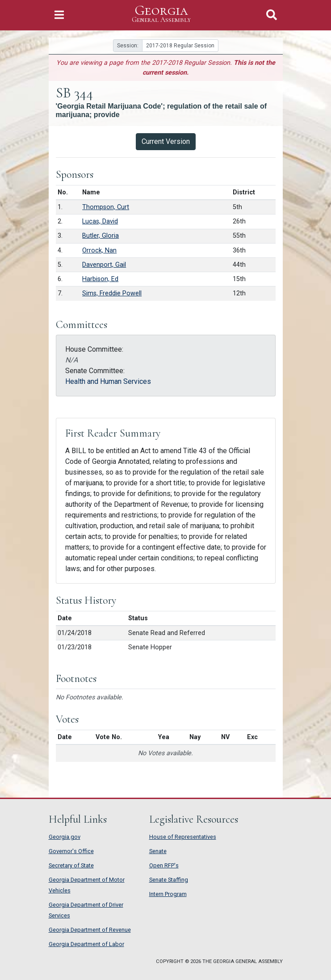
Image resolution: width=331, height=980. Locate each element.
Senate (158, 851)
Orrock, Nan (99, 250)
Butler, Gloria (101, 236)
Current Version (166, 141)
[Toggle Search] (272, 15)
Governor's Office (71, 851)
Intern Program (168, 894)
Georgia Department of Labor (86, 944)
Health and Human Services (108, 381)
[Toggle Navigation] (59, 15)
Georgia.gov (65, 837)
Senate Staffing (169, 880)
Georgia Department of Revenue (90, 930)
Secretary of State (71, 865)
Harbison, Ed (100, 279)
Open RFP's (164, 865)
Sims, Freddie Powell (112, 293)
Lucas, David (100, 221)
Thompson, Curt (106, 207)
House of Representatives (183, 837)
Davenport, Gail (104, 265)
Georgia (161, 14)
